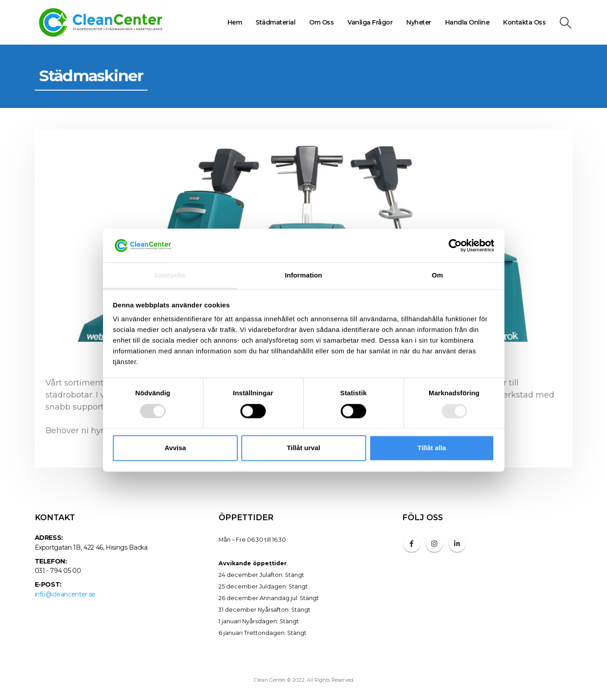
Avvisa (175, 448)
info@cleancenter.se (65, 594)
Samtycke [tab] (170, 275)
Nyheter (419, 22)
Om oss (321, 22)
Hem (235, 22)
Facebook (412, 543)
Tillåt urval (303, 448)
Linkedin (457, 543)
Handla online (467, 22)
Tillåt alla (432, 448)
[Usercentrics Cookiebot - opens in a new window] (455, 245)
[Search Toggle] (565, 23)
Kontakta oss (524, 22)
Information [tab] (304, 275)
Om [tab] (437, 275)
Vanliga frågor (370, 22)
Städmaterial (275, 22)
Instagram (434, 543)
